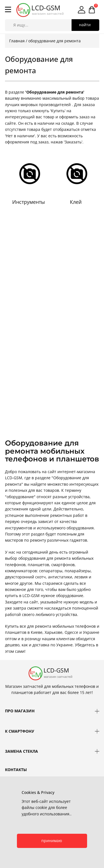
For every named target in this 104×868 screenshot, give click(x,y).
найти (85, 25)
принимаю (52, 841)
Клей (76, 202)
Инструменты (29, 202)
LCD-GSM (46, 8)
